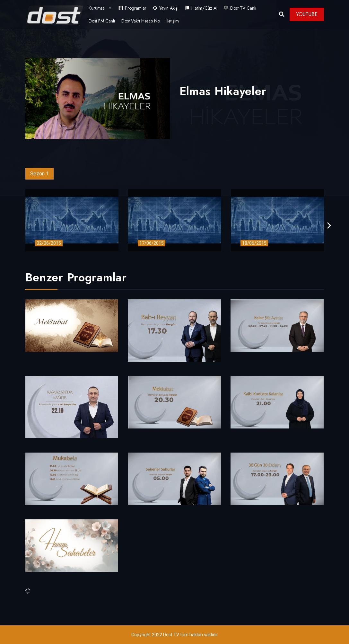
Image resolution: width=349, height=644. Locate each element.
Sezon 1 (39, 174)
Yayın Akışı (169, 8)
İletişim (173, 21)
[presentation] (329, 226)
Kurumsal (100, 8)
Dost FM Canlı (102, 21)
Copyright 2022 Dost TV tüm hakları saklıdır (175, 635)
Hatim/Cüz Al (204, 8)
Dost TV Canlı (243, 8)
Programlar (136, 8)
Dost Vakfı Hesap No (141, 21)
